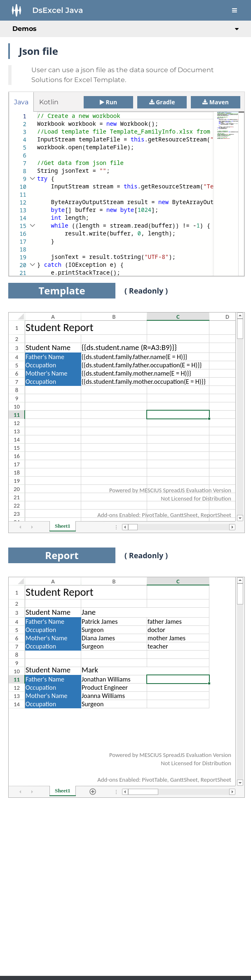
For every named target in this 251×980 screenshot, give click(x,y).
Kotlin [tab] (49, 102)
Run (108, 102)
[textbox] (37, 112)
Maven (216, 102)
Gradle (162, 102)
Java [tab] (21, 102)
